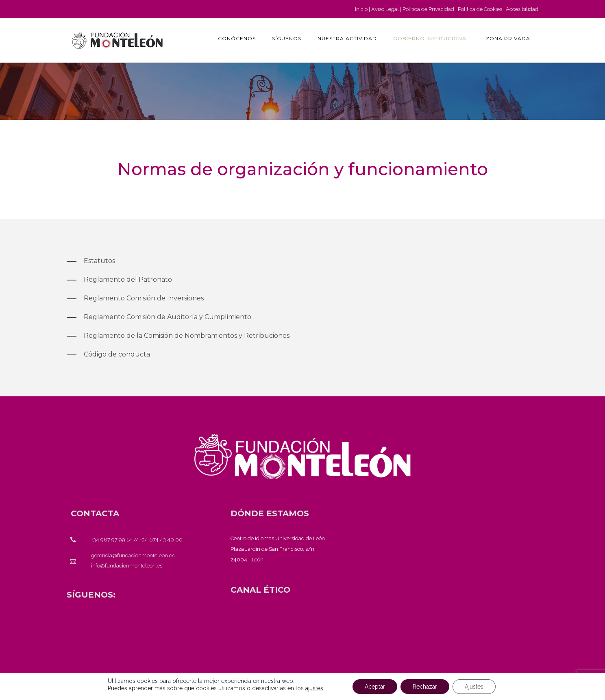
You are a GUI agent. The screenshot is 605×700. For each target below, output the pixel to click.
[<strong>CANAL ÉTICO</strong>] (260, 590)
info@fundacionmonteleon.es (127, 566)
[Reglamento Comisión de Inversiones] (135, 298)
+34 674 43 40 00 (161, 540)
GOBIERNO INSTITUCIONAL (431, 38)
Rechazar (425, 687)
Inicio (361, 9)
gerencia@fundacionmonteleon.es (133, 555)
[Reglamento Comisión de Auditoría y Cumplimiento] (159, 317)
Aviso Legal (385, 9)
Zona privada (508, 38)
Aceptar (375, 687)
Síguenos (287, 38)
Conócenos (237, 38)
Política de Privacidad (428, 9)
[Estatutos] (91, 261)
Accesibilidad (522, 9)
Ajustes (474, 687)
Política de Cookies (480, 9)
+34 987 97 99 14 (112, 540)
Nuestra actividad (347, 38)
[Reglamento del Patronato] (119, 280)
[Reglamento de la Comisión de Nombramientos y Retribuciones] (178, 336)
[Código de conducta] (108, 354)
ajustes (314, 688)
